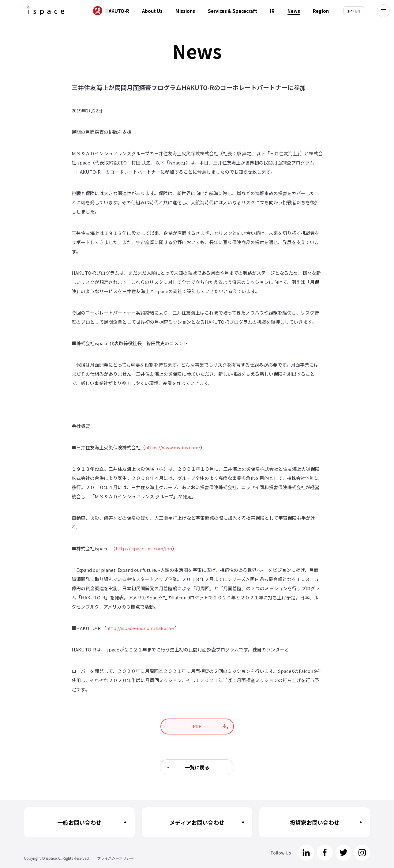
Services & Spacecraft (233, 11)
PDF (197, 726)
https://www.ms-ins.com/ (173, 447)
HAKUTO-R (117, 11)
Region (321, 11)
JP (350, 11)
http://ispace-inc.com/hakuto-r (141, 628)
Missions (185, 11)
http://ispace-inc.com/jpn (144, 548)
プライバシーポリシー (115, 858)
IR (272, 11)
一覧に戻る (197, 767)
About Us (152, 11)
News (294, 11)
